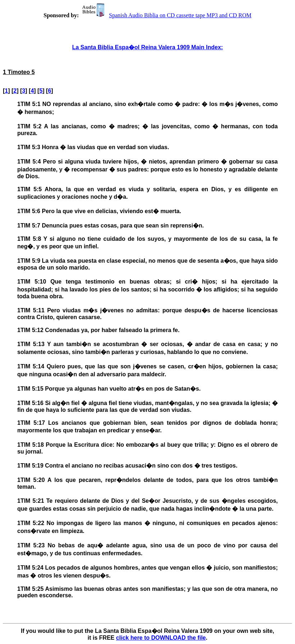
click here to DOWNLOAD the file (161, 638)
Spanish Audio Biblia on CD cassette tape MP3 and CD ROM (166, 15)
